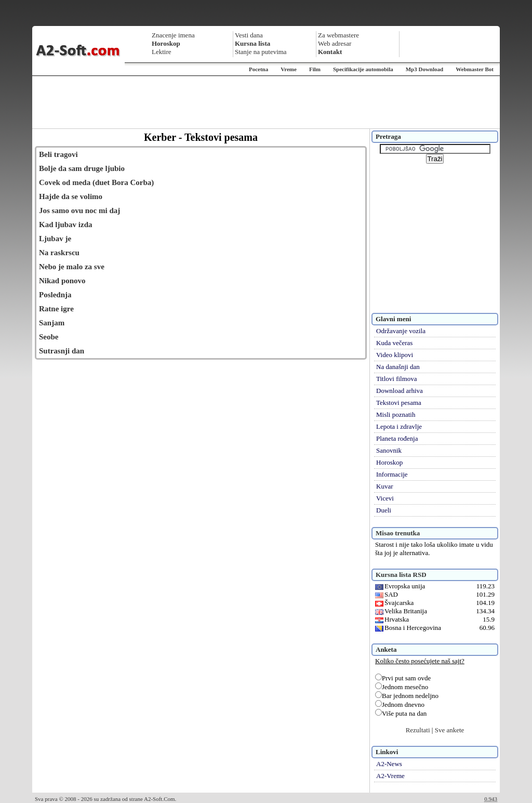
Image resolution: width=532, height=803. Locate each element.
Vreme (289, 69)
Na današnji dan (398, 367)
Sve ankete (450, 730)
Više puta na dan (401, 713)
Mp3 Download (424, 69)
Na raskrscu (59, 253)
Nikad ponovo (62, 281)
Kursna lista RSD (401, 575)
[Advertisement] (266, 102)
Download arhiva (400, 391)
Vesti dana (249, 35)
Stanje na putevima (261, 52)
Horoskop (389, 462)
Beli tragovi (58, 154)
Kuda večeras (394, 343)
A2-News (389, 764)
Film (315, 69)
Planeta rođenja (397, 438)
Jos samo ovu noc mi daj (79, 210)
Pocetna (258, 69)
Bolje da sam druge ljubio (82, 168)
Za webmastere (338, 35)
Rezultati (418, 730)
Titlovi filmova (397, 379)
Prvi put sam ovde (403, 678)
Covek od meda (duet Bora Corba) (96, 182)
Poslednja (55, 295)
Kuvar (385, 486)
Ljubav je (55, 239)
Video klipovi (395, 355)
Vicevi (385, 498)
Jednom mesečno (402, 687)
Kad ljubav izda (66, 225)
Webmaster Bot (475, 69)
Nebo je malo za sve (72, 267)
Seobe (49, 337)
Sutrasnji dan (62, 351)
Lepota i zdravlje (399, 426)
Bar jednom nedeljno (407, 696)
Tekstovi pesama (399, 403)
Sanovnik (389, 450)
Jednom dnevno (400, 705)
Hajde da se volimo (71, 196)
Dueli (384, 510)
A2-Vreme (390, 776)
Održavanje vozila (401, 331)
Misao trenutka (398, 533)
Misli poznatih (396, 414)
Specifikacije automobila (363, 69)
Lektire (162, 52)
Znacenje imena (173, 35)
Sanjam (52, 323)
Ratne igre (56, 309)
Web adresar (335, 43)
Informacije (392, 474)
